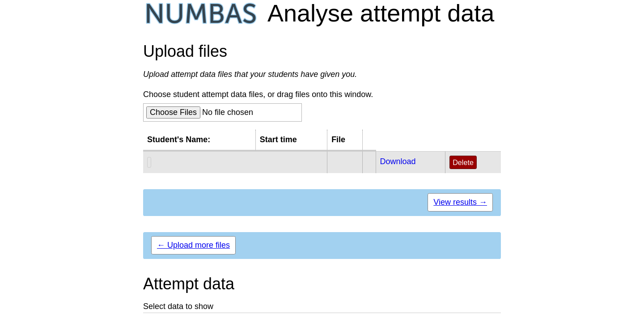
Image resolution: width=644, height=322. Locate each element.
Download (398, 161)
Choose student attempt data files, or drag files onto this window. (258, 94)
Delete (463, 162)
